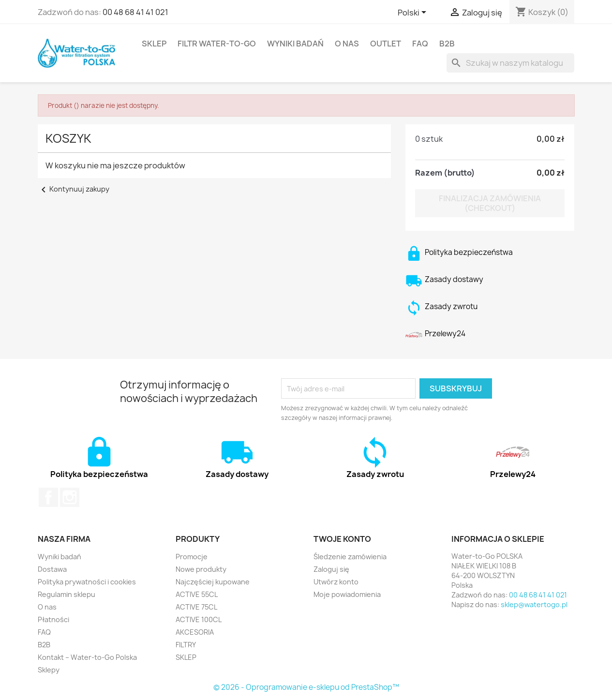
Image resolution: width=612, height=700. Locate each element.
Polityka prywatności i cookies (87, 582)
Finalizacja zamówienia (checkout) (490, 203)
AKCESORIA (195, 632)
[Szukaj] (510, 63)
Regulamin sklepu (67, 594)
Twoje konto (342, 539)
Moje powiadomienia (347, 594)
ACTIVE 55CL (197, 594)
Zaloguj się (331, 569)
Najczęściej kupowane (213, 582)
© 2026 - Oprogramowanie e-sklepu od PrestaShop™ (306, 687)
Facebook (48, 497)
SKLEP (154, 44)
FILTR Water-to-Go (217, 44)
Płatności (53, 619)
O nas (347, 44)
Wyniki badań (295, 44)
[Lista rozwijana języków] (414, 13)
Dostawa (52, 569)
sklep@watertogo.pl (534, 604)
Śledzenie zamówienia (350, 557)
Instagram (70, 497)
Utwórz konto (336, 582)
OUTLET (386, 44)
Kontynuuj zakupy (74, 189)
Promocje (192, 557)
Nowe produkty (201, 569)
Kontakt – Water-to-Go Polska (87, 657)
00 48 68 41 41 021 (135, 12)
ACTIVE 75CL (196, 607)
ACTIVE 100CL (199, 619)
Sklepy (49, 670)
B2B (447, 44)
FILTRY (186, 645)
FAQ (420, 44)
